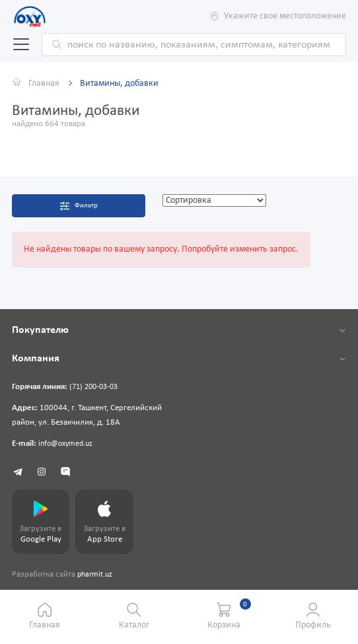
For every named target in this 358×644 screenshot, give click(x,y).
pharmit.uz (96, 577)
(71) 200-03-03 (96, 388)
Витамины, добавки (119, 84)
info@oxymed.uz (68, 445)
